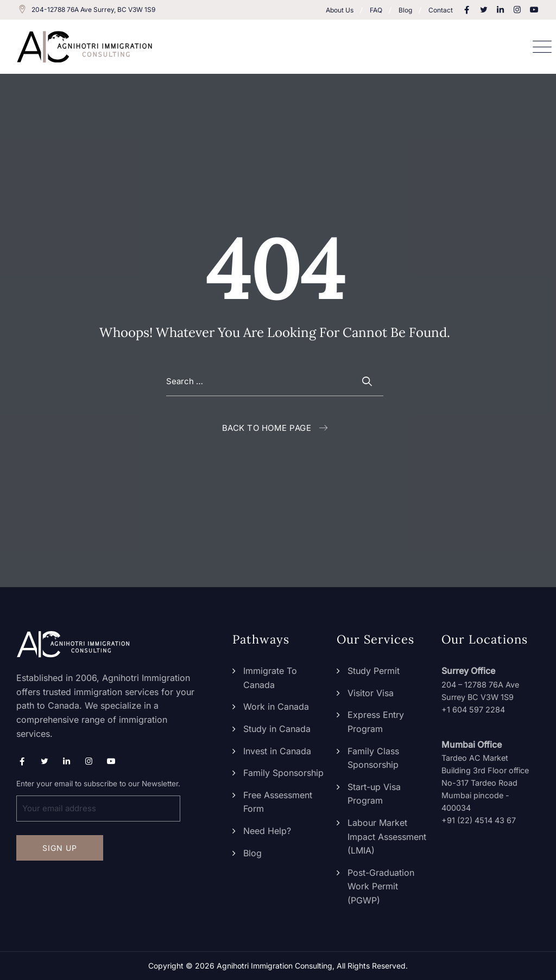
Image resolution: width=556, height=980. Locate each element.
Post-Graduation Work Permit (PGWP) (381, 886)
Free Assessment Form (278, 802)
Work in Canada (276, 707)
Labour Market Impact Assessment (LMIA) (387, 836)
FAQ (376, 10)
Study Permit (374, 671)
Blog (405, 10)
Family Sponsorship (283, 773)
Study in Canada (277, 729)
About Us (340, 10)
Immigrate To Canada (270, 678)
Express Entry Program (376, 722)
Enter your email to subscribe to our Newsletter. (98, 800)
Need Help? (267, 831)
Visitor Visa (371, 693)
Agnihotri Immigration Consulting (274, 966)
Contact (441, 10)
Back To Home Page (267, 428)
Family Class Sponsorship (373, 758)
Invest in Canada (277, 751)
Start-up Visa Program (374, 794)
